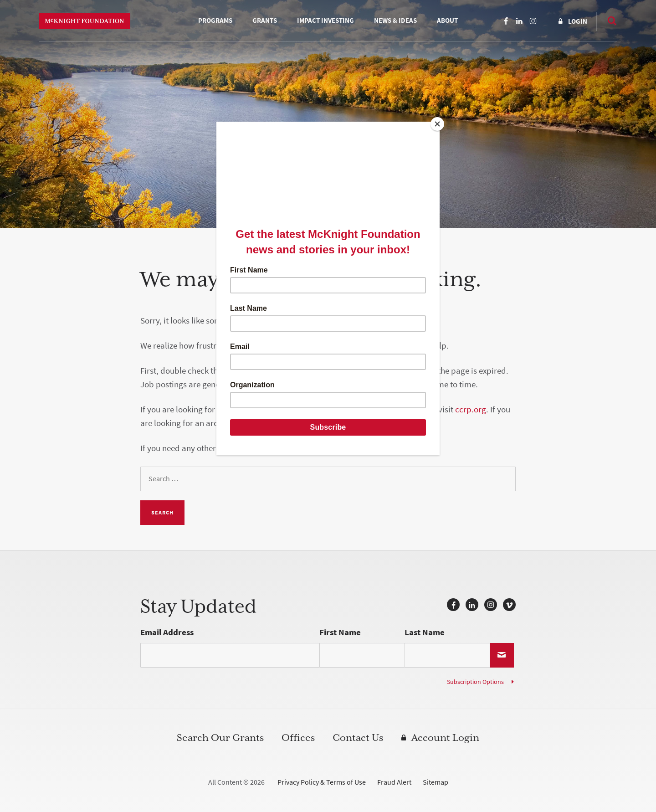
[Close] (437, 124)
